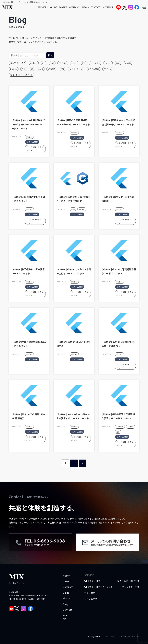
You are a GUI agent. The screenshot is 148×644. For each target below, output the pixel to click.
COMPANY (74, 7)
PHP (24, 69)
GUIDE (54, 7)
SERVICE (42, 7)
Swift (41, 69)
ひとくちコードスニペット (22, 75)
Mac (118, 63)
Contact (68, 610)
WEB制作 (52, 69)
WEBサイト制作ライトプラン (99, 587)
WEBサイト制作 (92, 581)
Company (68, 587)
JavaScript (95, 63)
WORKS (63, 7)
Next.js (128, 63)
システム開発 (93, 69)
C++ (44, 63)
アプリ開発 (90, 593)
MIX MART (108, 7)
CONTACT (96, 7)
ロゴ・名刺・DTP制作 (128, 581)
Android (34, 63)
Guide (66, 593)
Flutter (74, 63)
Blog (65, 604)
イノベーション (76, 69)
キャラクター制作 (131, 587)
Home (66, 576)
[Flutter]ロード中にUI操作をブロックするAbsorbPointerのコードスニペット (28, 124)
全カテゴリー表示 (18, 63)
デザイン (108, 69)
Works (66, 599)
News (66, 582)
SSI (32, 69)
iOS (84, 63)
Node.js (14, 69)
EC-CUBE (63, 63)
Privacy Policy (94, 636)
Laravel (108, 63)
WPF (62, 69)
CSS (52, 63)
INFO (84, 7)
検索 (51, 55)
